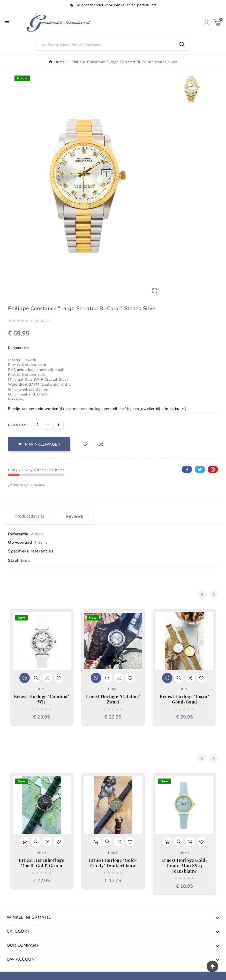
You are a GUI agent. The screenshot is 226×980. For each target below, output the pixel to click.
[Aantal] (38, 425)
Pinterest (213, 469)
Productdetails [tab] (29, 516)
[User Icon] (206, 23)
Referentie (19, 534)
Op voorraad (20, 542)
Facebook (187, 469)
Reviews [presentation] (74, 516)
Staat (14, 560)
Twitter (200, 469)
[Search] (106, 45)
